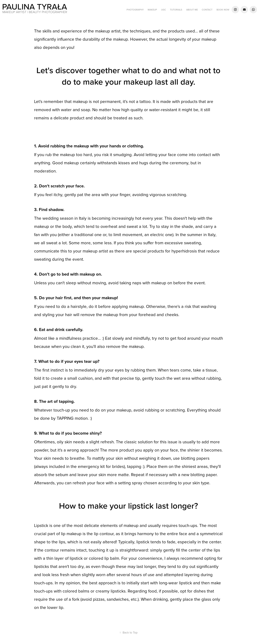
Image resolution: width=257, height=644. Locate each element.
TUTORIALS (176, 10)
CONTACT (207, 10)
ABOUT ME (192, 10)
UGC (164, 10)
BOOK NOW (223, 10)
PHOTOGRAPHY (135, 10)
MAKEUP (152, 10)
